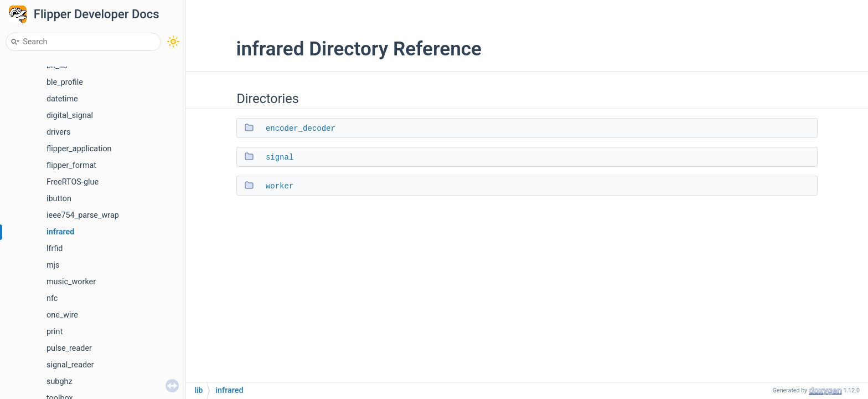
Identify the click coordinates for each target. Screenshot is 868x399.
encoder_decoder (301, 129)
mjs (53, 265)
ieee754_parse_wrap (83, 215)
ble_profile (65, 82)
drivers (58, 132)
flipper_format (71, 165)
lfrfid (55, 249)
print (55, 332)
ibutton (59, 199)
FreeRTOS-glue (73, 182)
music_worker (71, 282)
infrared (60, 232)
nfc (52, 298)
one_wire (62, 315)
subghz (60, 382)
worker (280, 186)
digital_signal (70, 116)
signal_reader (70, 365)
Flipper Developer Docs (97, 14)
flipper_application (79, 149)
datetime (62, 99)
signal (280, 157)
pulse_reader (69, 348)
